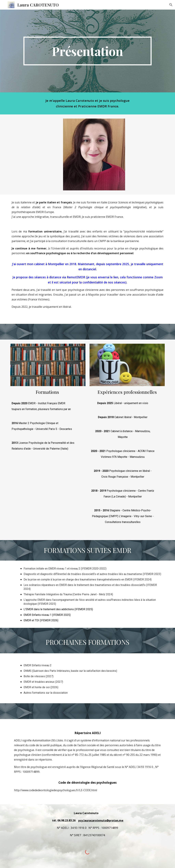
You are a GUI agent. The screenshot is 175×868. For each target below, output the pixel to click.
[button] (171, 5)
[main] (87, 51)
